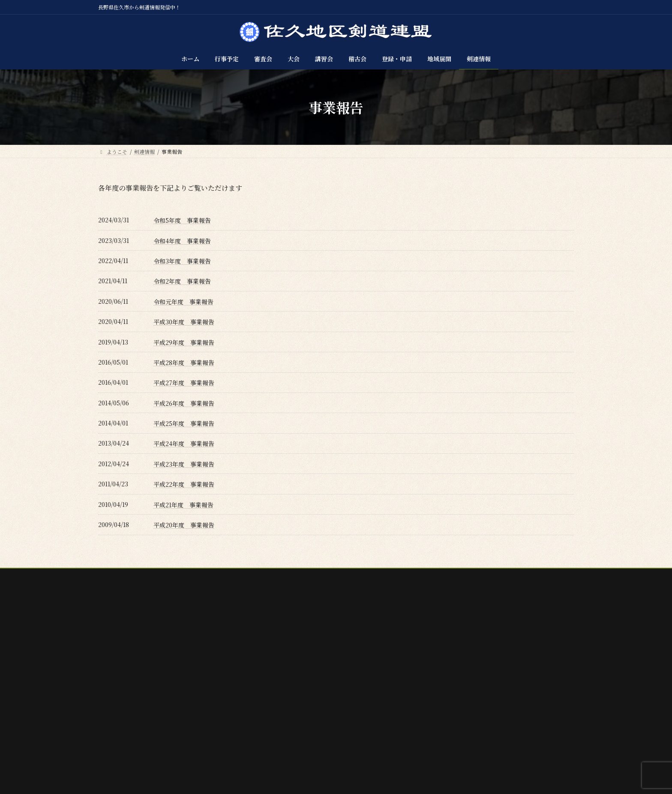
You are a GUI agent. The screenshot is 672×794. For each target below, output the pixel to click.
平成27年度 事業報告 (184, 383)
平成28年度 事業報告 (184, 363)
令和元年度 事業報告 (183, 302)
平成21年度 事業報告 (183, 505)
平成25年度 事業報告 (184, 423)
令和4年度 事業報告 (182, 241)
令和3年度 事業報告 (182, 261)
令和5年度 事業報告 (182, 220)
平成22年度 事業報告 (184, 484)
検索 (549, 641)
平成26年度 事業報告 (184, 403)
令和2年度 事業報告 (182, 281)
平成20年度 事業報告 (184, 525)
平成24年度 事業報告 (184, 443)
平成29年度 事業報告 (184, 342)
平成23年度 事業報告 (184, 464)
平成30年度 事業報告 (184, 322)
